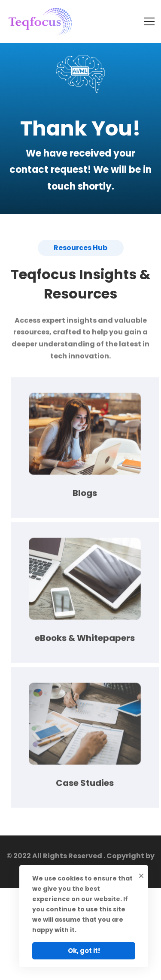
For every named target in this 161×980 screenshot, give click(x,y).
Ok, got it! (84, 951)
